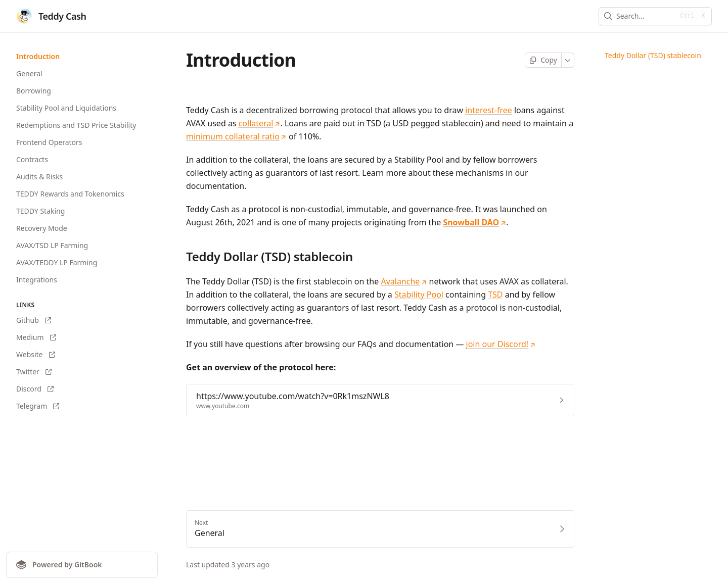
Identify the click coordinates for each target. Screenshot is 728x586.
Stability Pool (419, 295)
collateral (260, 123)
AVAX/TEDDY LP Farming (57, 262)
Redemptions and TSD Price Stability (76, 125)
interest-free (489, 110)
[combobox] (645, 16)
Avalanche (404, 281)
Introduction (38, 56)
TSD (495, 295)
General (29, 74)
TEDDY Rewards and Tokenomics (70, 194)
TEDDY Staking (40, 211)
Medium (36, 337)
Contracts (32, 159)
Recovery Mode (42, 228)
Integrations (37, 280)
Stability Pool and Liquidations (66, 108)
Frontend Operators (49, 142)
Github (34, 320)
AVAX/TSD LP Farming (52, 245)
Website (36, 354)
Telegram (38, 406)
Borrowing (34, 91)
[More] (568, 60)
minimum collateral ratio (236, 136)
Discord (35, 389)
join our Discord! (501, 344)
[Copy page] (543, 60)
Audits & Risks (39, 177)
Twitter (34, 372)
